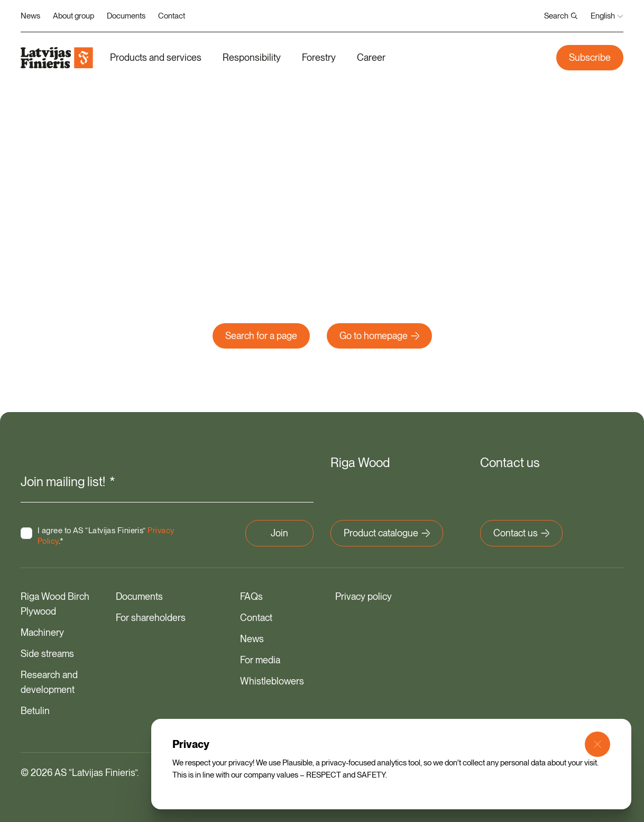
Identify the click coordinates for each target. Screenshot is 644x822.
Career (371, 57)
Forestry (319, 57)
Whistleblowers (272, 681)
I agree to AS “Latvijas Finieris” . (92, 535)
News (30, 16)
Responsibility (252, 57)
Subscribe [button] (590, 57)
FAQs (251, 596)
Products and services (156, 57)
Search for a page (261, 336)
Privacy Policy (62, 541)
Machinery (42, 632)
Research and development (49, 682)
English (607, 16)
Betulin (35, 710)
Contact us (521, 532)
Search (561, 16)
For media (260, 659)
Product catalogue (387, 532)
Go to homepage (379, 336)
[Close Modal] (597, 744)
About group (73, 16)
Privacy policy (364, 596)
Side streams (47, 653)
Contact (172, 16)
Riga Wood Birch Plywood (55, 603)
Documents (126, 16)
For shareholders (151, 617)
